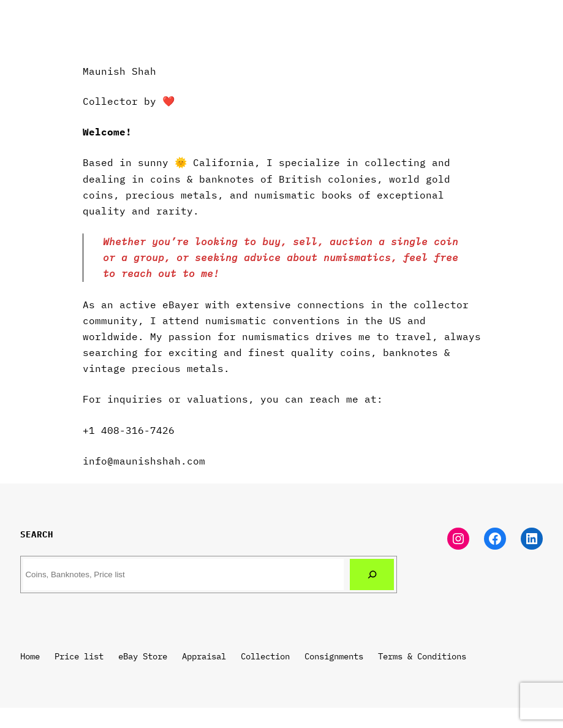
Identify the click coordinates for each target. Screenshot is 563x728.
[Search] (372, 574)
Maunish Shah (119, 71)
